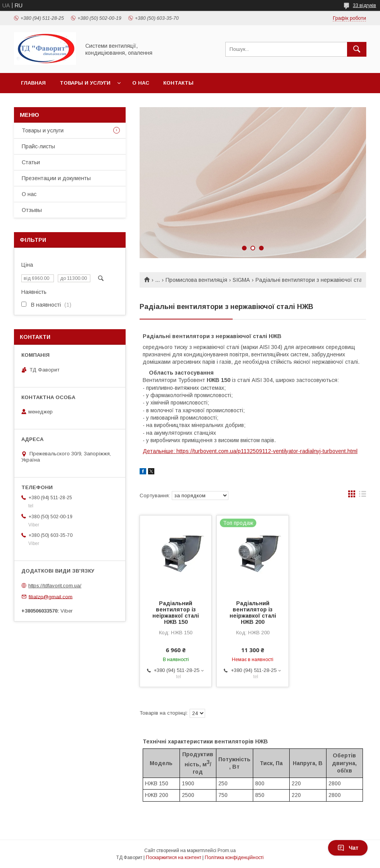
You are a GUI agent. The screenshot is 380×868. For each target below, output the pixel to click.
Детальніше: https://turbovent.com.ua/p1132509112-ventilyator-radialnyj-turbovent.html (250, 451)
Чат (348, 848)
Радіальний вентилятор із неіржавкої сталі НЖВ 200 (253, 613)
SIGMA (241, 280)
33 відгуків (364, 5)
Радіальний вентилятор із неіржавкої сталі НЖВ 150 (176, 613)
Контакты (178, 83)
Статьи (31, 162)
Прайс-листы (38, 146)
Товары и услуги (85, 83)
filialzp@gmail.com (51, 596)
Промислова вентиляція (196, 280)
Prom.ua (227, 851)
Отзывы (32, 210)
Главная (33, 83)
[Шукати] (357, 49)
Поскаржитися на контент (174, 858)
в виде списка (363, 496)
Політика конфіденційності (234, 858)
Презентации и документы (56, 178)
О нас (141, 83)
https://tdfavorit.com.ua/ (55, 586)
